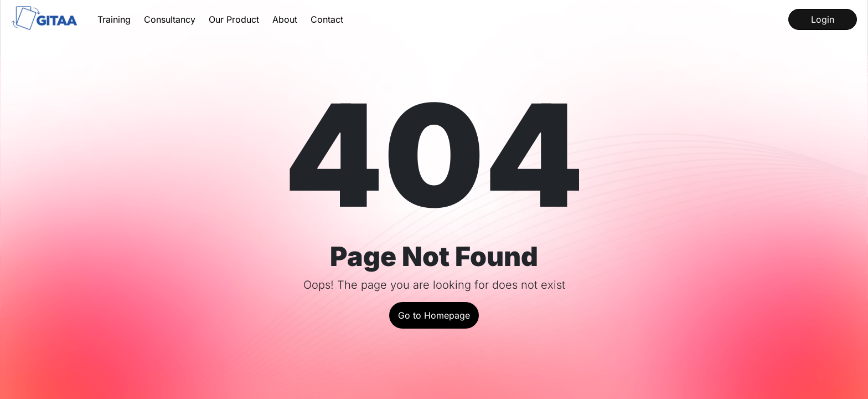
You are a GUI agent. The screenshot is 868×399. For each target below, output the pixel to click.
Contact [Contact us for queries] (327, 19)
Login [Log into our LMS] (823, 19)
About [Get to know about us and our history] (285, 19)
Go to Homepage (434, 315)
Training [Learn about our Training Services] (114, 19)
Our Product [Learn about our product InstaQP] (234, 19)
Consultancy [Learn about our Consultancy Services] (170, 19)
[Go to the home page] (45, 19)
